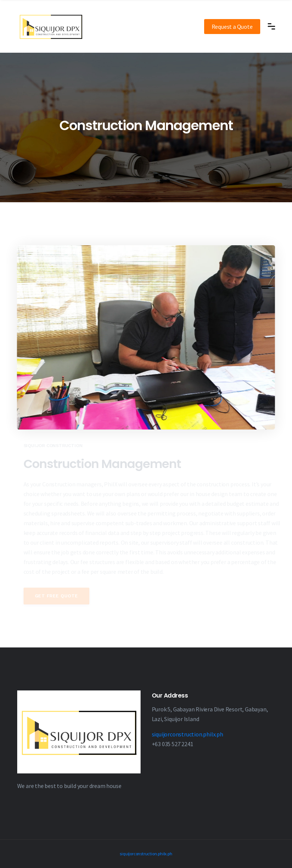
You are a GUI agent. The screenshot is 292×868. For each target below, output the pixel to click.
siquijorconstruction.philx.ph (188, 734)
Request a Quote (232, 27)
